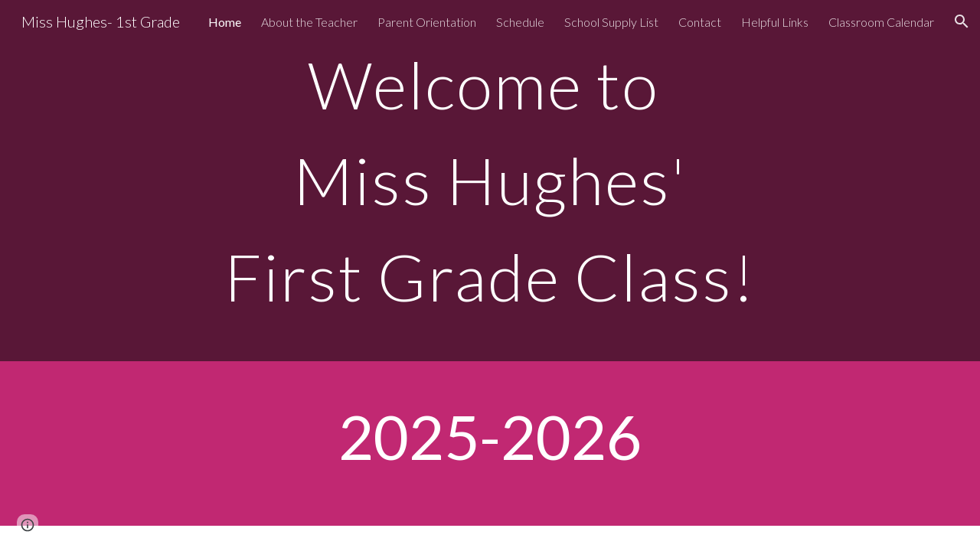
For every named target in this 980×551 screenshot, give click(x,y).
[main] (490, 181)
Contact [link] (700, 22)
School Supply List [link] (611, 22)
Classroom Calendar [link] (881, 22)
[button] (962, 21)
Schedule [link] (520, 22)
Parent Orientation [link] (427, 22)
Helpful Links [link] (775, 22)
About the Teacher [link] (309, 22)
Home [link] (225, 22)
